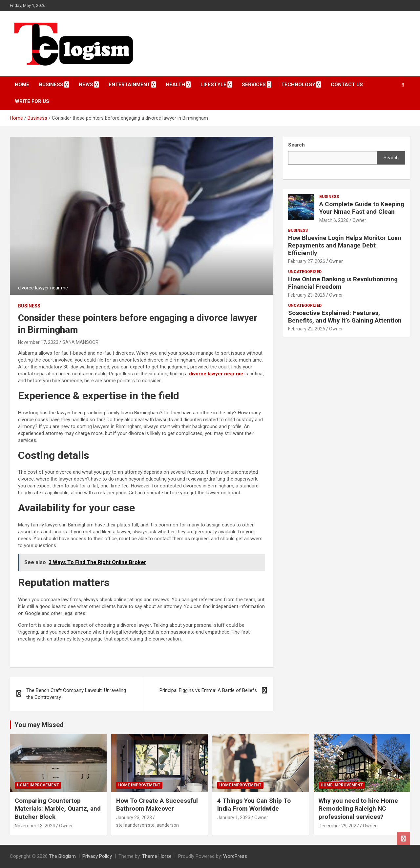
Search (391, 158)
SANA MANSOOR (80, 342)
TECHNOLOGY (298, 85)
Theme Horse (157, 856)
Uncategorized (305, 272)
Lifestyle (213, 85)
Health (175, 85)
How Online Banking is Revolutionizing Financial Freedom (343, 283)
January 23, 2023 (134, 818)
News (86, 85)
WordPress (235, 856)
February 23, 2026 (307, 295)
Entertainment (129, 85)
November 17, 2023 (38, 342)
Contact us (347, 85)
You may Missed (39, 725)
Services (254, 85)
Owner (359, 220)
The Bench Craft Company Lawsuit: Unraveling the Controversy (76, 694)
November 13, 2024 (35, 826)
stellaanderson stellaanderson (147, 825)
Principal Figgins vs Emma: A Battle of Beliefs (208, 690)
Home (22, 85)
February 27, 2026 (307, 261)
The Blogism (62, 856)
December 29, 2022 (339, 826)
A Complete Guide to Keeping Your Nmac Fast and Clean (362, 208)
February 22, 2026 (307, 329)
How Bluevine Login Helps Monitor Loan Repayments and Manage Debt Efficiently (345, 245)
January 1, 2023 (234, 818)
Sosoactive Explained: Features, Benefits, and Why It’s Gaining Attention (345, 317)
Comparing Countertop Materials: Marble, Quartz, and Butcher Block (58, 809)
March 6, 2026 (334, 220)
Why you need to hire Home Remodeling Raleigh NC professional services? (358, 809)
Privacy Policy (97, 856)
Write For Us (32, 101)
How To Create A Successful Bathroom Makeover (157, 805)
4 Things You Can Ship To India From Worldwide (254, 805)
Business (51, 85)
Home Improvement (38, 785)
